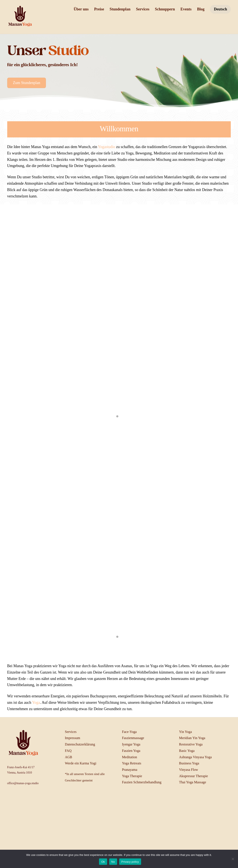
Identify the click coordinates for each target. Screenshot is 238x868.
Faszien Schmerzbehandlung (142, 782)
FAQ (68, 751)
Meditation (130, 757)
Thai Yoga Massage (193, 782)
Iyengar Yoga (131, 744)
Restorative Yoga (191, 744)
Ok (103, 862)
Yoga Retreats (132, 763)
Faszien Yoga (131, 751)
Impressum (72, 738)
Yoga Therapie (132, 776)
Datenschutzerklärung (80, 744)
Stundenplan (120, 9)
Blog (201, 9)
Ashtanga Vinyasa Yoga (195, 757)
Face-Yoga (129, 732)
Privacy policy (130, 862)
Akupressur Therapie (194, 776)
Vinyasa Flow (189, 770)
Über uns (81, 9)
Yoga (36, 702)
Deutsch (220, 9)
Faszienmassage (133, 738)
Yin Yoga (186, 732)
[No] (233, 859)
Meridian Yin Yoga (192, 738)
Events (186, 9)
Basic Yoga (187, 751)
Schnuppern (165, 9)
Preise (99, 9)
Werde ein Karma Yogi (81, 763)
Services (143, 9)
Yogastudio (107, 147)
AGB (68, 757)
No (113, 862)
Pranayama (130, 770)
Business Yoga (189, 763)
